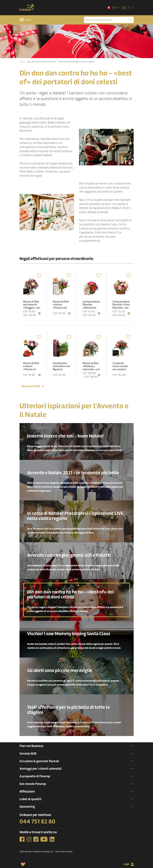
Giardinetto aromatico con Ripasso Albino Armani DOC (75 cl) (62, 369)
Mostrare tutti (31, 386)
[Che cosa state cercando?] (109, 20)
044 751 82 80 (37, 822)
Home (23, 62)
